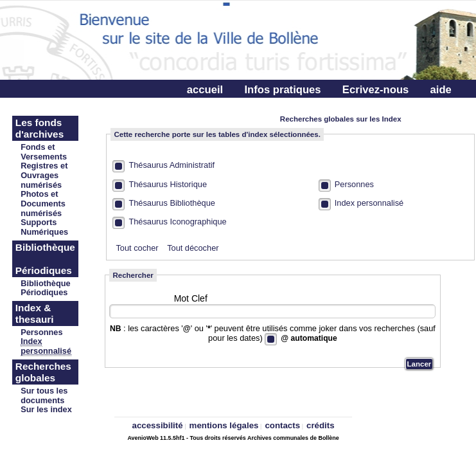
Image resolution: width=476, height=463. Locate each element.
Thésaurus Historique (168, 184)
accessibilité (158, 425)
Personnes (354, 184)
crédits (321, 425)
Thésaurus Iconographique (177, 222)
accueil (205, 90)
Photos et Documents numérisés (43, 204)
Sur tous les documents (44, 395)
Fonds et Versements (44, 152)
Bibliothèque (46, 283)
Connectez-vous (228, 110)
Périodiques (44, 292)
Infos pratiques (282, 90)
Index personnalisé (369, 203)
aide (441, 90)
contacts (282, 425)
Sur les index (46, 409)
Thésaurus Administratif (172, 165)
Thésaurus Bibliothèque (172, 203)
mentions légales (224, 425)
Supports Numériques (44, 227)
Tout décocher (193, 248)
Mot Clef (191, 298)
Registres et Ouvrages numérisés (44, 175)
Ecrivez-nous (375, 90)
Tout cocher (137, 248)
